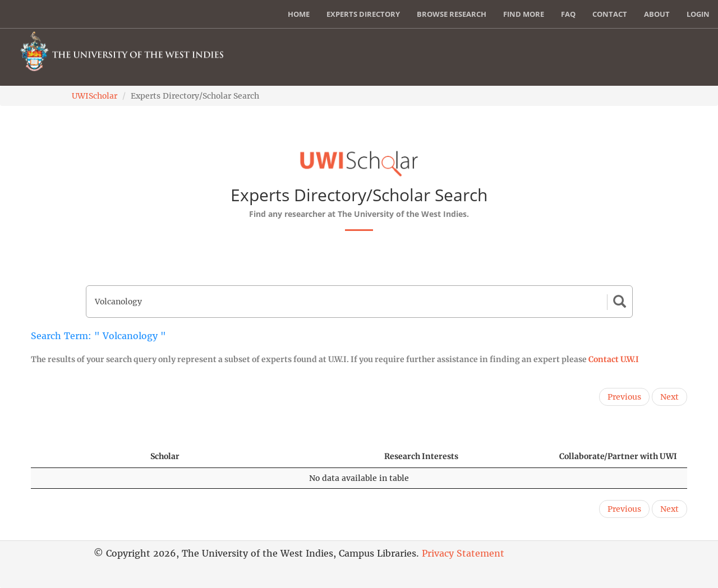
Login (698, 14)
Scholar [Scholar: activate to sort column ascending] (165, 456)
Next (669, 397)
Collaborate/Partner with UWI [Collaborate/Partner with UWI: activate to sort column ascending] (618, 456)
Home (299, 14)
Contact (610, 14)
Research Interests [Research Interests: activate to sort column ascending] (421, 456)
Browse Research (452, 14)
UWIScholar (95, 96)
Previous (624, 397)
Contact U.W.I (614, 359)
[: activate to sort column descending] (86, 457)
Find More (524, 14)
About (657, 14)
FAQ (568, 14)
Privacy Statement (463, 553)
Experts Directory (363, 14)
